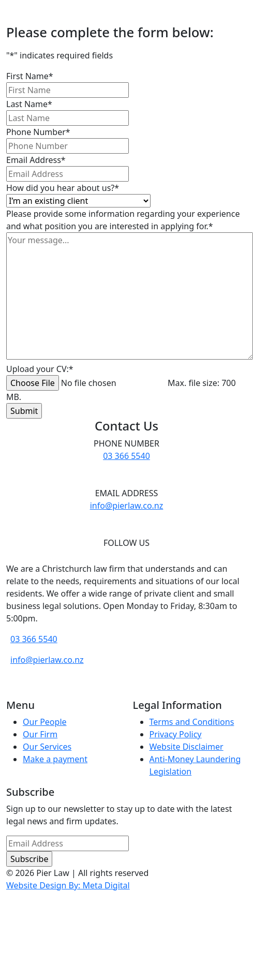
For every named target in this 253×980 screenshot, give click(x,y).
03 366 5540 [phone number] (126, 456)
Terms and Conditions (192, 722)
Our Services (47, 747)
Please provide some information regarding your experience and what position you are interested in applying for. (123, 220)
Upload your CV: (40, 369)
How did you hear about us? (63, 188)
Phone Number (38, 132)
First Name (30, 76)
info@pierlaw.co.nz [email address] (127, 506)
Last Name (29, 104)
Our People (45, 722)
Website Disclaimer (187, 747)
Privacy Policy (176, 734)
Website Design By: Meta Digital (68, 885)
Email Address (36, 160)
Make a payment (55, 759)
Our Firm (40, 734)
